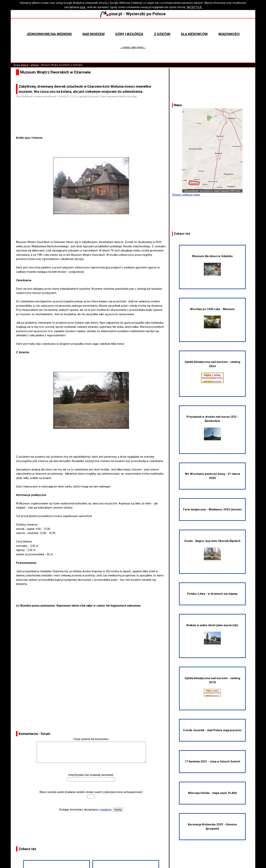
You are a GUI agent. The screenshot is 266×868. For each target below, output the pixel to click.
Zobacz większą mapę (186, 195)
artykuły (35, 65)
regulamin (106, 810)
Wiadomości (229, 34)
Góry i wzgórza (129, 34)
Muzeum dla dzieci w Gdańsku (212, 265)
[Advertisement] (93, 125)
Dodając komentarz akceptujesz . (86, 810)
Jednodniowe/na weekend (49, 34)
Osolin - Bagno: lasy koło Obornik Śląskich (212, 550)
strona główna (21, 65)
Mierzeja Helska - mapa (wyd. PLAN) (212, 793)
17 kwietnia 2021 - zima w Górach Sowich (212, 762)
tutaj (83, 7)
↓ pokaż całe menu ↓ (133, 47)
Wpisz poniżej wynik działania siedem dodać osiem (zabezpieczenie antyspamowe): (91, 792)
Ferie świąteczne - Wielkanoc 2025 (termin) (212, 509)
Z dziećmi (162, 34)
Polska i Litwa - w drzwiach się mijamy (212, 594)
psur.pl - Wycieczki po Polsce (133, 14)
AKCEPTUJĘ (194, 7)
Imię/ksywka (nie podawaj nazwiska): (91, 775)
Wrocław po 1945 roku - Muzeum (212, 318)
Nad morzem (94, 34)
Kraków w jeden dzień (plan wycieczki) (212, 634)
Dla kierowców (194, 34)
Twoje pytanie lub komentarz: (91, 739)
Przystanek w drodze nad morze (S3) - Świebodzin (212, 428)
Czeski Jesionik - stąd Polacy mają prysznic (212, 730)
